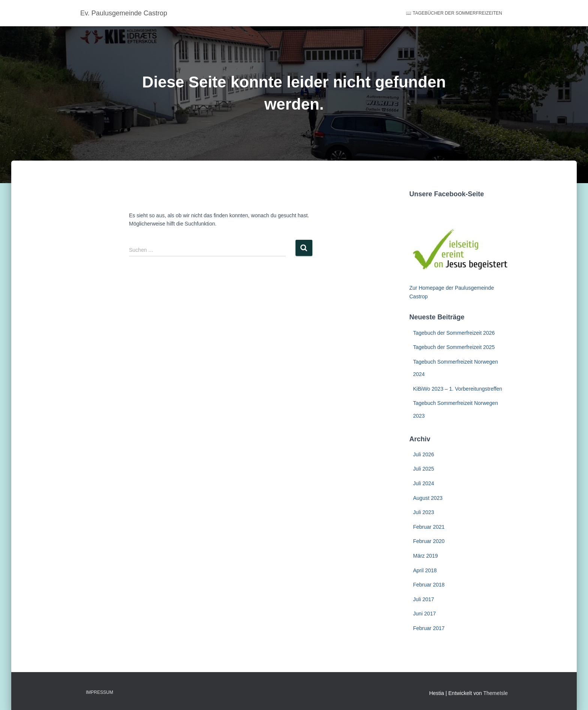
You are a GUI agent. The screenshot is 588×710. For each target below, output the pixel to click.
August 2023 (428, 498)
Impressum (100, 692)
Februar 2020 (429, 541)
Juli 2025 (424, 469)
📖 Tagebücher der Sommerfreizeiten (454, 13)
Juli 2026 (424, 454)
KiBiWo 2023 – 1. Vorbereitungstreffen (458, 389)
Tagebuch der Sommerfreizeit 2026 (454, 333)
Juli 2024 (424, 483)
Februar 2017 (429, 628)
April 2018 (425, 570)
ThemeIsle (496, 693)
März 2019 (426, 556)
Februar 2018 (429, 585)
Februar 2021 (429, 527)
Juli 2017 (424, 599)
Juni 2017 (425, 614)
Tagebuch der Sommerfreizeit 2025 (454, 347)
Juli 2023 (424, 512)
